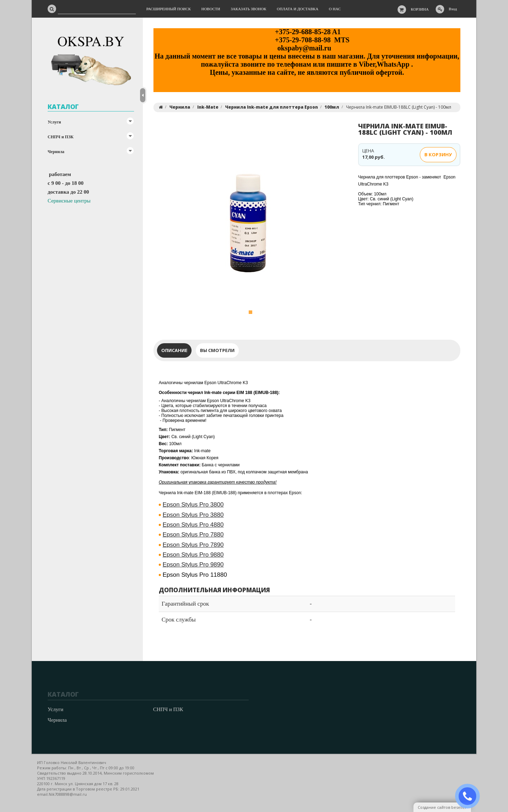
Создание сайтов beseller (442, 807)
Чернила (56, 152)
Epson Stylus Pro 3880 (193, 515)
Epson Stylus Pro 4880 (193, 525)
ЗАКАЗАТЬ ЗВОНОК (470, 796)
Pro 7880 (193, 535)
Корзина (420, 9)
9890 (193, 565)
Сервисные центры (69, 201)
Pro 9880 (193, 555)
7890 (193, 545)
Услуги (54, 122)
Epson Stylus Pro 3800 (193, 505)
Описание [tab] (174, 350)
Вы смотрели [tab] (217, 350)
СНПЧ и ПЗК (61, 137)
